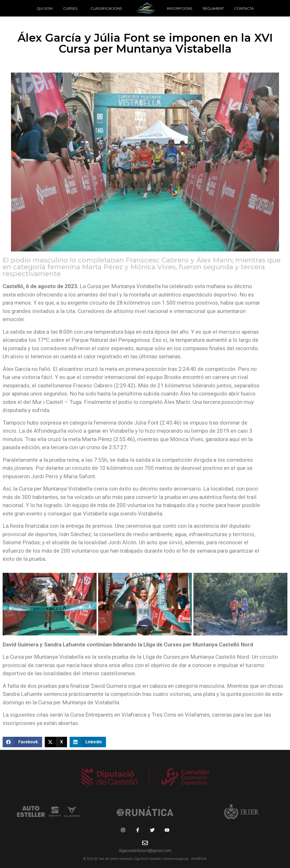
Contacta (244, 8)
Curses (70, 8)
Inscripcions (180, 8)
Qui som (45, 8)
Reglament (213, 8)
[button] (22, 742)
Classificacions (106, 8)
